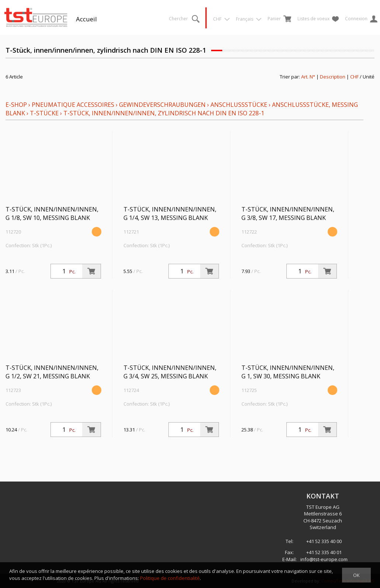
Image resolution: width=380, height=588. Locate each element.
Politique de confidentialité (170, 578)
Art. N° (308, 77)
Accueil (86, 19)
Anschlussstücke (239, 105)
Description (333, 77)
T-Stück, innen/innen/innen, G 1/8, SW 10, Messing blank (52, 213)
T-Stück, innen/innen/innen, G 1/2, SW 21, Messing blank (52, 372)
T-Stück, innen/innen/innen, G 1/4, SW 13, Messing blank (170, 213)
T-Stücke (44, 113)
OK (356, 575)
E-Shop (16, 105)
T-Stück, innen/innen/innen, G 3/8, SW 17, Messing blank (288, 213)
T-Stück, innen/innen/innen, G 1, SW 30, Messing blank (288, 372)
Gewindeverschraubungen (162, 105)
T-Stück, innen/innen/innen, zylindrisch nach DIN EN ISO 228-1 (164, 113)
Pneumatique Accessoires (73, 105)
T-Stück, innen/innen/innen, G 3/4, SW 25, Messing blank (170, 372)
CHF (354, 77)
